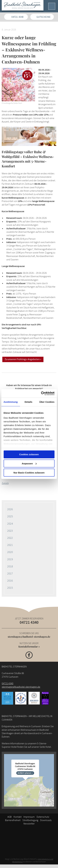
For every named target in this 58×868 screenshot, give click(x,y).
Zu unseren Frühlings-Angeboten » (23, 359)
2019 (10, 559)
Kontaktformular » (29, 646)
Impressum (29, 817)
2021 (10, 545)
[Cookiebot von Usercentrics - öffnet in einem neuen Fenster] (41, 393)
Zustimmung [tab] (11, 402)
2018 (10, 566)
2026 (10, 509)
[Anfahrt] (29, 780)
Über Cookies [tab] (47, 402)
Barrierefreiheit (13, 820)
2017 (10, 573)
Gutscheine (44, 17)
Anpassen (29, 463)
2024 (10, 524)
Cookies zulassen (29, 454)
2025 (10, 516)
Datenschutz (43, 817)
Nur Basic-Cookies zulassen (29, 472)
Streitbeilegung (30, 820)
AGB (10, 817)
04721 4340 (29, 622)
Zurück (5, 483)
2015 (10, 588)
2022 (10, 538)
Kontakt (18, 817)
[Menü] (52, 6)
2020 (10, 552)
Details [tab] (28, 402)
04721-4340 (17, 17)
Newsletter (29, 824)
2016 (10, 581)
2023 (10, 531)
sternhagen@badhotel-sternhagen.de (29, 637)
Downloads (46, 820)
